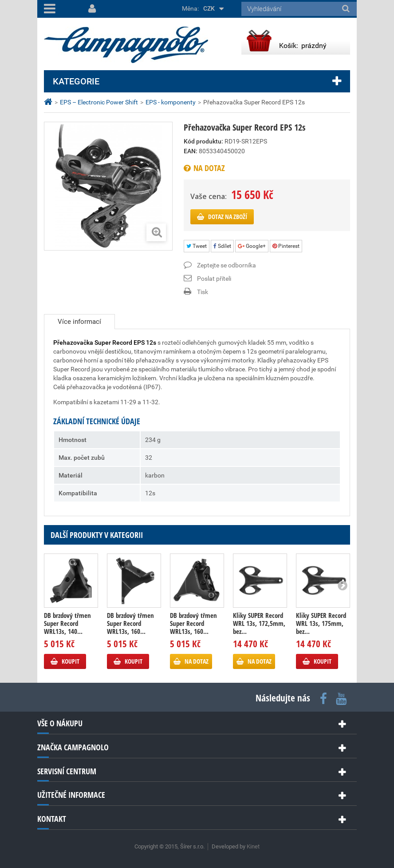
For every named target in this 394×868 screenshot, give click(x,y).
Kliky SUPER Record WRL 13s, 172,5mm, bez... (259, 623)
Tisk (203, 292)
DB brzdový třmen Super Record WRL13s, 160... (130, 623)
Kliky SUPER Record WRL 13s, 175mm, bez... (321, 623)
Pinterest (286, 246)
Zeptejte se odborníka (227, 265)
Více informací (79, 322)
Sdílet (222, 246)
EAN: (191, 151)
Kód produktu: (203, 141)
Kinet (253, 846)
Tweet (197, 246)
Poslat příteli (214, 279)
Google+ (252, 246)
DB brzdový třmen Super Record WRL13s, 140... (67, 623)
